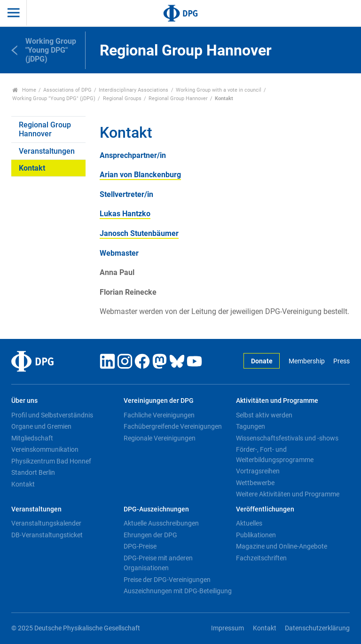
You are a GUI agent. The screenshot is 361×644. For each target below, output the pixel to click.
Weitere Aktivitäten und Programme (288, 494)
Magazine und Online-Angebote (282, 546)
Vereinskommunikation (45, 449)
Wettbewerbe (255, 483)
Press (341, 361)
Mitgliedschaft (32, 438)
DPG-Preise (140, 546)
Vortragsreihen (258, 471)
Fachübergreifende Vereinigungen (173, 426)
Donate (262, 361)
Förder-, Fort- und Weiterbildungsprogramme (275, 455)
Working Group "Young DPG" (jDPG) (54, 98)
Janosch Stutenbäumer (139, 233)
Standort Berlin (33, 472)
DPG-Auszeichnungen (156, 509)
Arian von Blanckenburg (140, 175)
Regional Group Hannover (178, 98)
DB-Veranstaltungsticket (47, 535)
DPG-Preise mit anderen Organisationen (158, 563)
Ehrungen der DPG (150, 535)
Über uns (24, 401)
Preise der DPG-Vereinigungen (167, 580)
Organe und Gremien (41, 426)
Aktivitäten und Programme (277, 401)
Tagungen (251, 426)
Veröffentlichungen (265, 509)
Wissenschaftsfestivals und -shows (287, 438)
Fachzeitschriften (261, 558)
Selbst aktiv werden (264, 415)
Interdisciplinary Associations (133, 90)
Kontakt (32, 168)
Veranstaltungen (47, 151)
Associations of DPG (67, 90)
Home (24, 90)
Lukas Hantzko (125, 214)
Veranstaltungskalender (46, 523)
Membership (307, 361)
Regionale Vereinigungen (160, 438)
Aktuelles (249, 523)
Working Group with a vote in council (219, 90)
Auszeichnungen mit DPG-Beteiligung (178, 591)
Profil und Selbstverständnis (52, 415)
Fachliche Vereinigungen (159, 415)
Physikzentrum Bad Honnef (51, 461)
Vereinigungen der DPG (159, 401)
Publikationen (256, 535)
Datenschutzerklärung (317, 628)
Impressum (228, 628)
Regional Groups (122, 98)
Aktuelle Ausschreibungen (161, 523)
